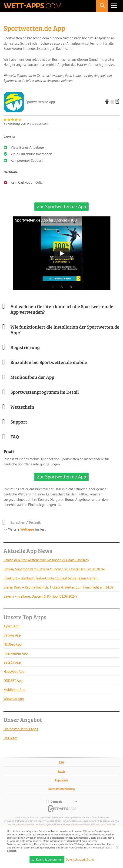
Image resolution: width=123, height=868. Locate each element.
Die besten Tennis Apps (21, 729)
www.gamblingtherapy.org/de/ (18, 821)
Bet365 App (12, 662)
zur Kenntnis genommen (47, 860)
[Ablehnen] (117, 847)
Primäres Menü (114, 6)
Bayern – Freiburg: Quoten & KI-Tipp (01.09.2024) (40, 596)
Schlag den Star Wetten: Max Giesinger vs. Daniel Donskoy (46, 560)
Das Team (10, 738)
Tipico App (11, 626)
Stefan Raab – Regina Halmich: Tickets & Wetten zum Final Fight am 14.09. (59, 587)
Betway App (12, 635)
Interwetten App (16, 653)
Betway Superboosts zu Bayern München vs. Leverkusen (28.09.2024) (54, 569)
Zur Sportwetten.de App (61, 207)
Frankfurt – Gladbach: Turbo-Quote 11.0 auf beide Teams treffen (50, 578)
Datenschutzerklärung (61, 789)
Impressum (61, 780)
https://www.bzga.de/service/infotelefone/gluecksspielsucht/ (67, 821)
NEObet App (13, 644)
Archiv (62, 771)
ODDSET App (13, 681)
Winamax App (14, 699)
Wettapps (27, 529)
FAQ (61, 762)
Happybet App (14, 671)
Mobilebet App (14, 690)
